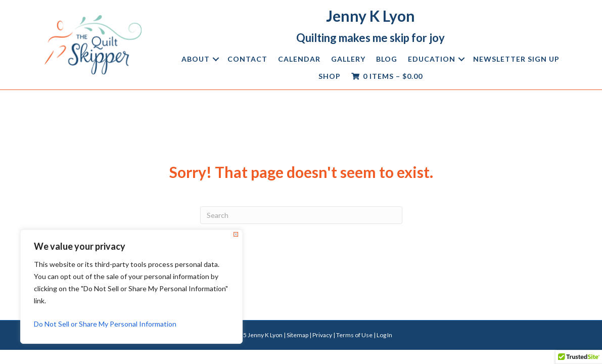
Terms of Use (354, 335)
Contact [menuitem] (247, 59)
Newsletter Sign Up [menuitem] (516, 59)
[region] (131, 287)
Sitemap (297, 335)
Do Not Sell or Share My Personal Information (105, 324)
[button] (216, 59)
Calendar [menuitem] (299, 59)
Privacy (322, 335)
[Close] (236, 234)
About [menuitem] (196, 59)
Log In (384, 335)
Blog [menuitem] (387, 59)
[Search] (301, 215)
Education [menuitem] (432, 59)
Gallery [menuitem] (348, 59)
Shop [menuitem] (330, 76)
